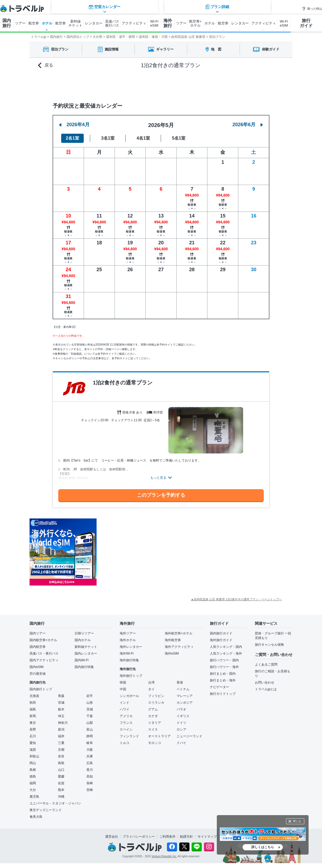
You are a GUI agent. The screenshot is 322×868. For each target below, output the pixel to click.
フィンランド (129, 736)
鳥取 (61, 763)
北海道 (34, 696)
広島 (90, 763)
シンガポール (129, 696)
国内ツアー (38, 633)
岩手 (90, 696)
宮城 (61, 703)
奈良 (61, 756)
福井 (61, 736)
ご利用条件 (167, 837)
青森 (61, 696)
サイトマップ (207, 837)
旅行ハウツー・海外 (224, 667)
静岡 (90, 736)
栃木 (61, 709)
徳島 (33, 776)
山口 (61, 770)
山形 (90, 703)
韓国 (123, 682)
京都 (61, 750)
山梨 (90, 723)
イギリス (183, 716)
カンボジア (185, 703)
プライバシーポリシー (139, 837)
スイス (153, 729)
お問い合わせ (265, 682)
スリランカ (156, 703)
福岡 (33, 783)
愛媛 (61, 776)
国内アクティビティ (44, 660)
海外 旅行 (168, 23)
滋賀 (33, 750)
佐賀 (61, 783)
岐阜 (90, 743)
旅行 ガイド (306, 23)
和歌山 (34, 756)
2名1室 (72, 138)
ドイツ (181, 723)
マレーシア (185, 696)
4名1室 (143, 138)
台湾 (151, 682)
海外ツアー (128, 633)
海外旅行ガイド (221, 640)
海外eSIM (172, 653)
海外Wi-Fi (127, 653)
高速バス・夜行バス (44, 653)
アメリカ (126, 716)
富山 (90, 729)
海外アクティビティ (179, 647)
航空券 (34, 23)
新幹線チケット (86, 647)
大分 (33, 790)
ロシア (181, 729)
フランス (126, 723)
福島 (33, 709)
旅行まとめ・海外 (223, 680)
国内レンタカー (86, 653)
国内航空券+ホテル (43, 640)
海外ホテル (128, 640)
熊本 (61, 790)
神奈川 (63, 723)
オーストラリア (159, 736)
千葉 (90, 716)
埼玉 (61, 716)
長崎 (90, 783)
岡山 (33, 763)
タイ (151, 689)
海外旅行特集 (129, 660)
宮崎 (90, 790)
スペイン (126, 729)
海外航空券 (173, 640)
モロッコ (155, 743)
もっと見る (158, 478)
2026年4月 (74, 125)
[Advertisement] (150, 552)
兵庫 (90, 756)
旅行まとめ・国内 (223, 674)
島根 (33, 770)
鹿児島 (34, 797)
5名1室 (179, 138)
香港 (180, 682)
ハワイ (125, 709)
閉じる (297, 821)
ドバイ (181, 743)
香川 (90, 770)
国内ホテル (83, 640)
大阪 (90, 750)
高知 (90, 776)
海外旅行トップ (131, 676)
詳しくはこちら (263, 847)
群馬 (33, 716)
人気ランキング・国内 (226, 647)
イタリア (155, 723)
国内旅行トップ (41, 689)
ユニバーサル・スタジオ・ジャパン (55, 803)
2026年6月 (248, 125)
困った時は (312, 9)
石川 (33, 736)
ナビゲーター (219, 687)
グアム (153, 709)
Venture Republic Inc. (164, 856)
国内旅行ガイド (221, 633)
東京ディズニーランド (46, 810)
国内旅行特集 (84, 667)
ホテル (47, 23)
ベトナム (183, 689)
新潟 (61, 729)
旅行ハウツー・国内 (224, 660)
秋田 (33, 703)
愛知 (33, 743)
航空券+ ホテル (195, 23)
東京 (33, 723)
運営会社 (112, 837)
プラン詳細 (217, 84)
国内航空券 (38, 647)
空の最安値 (38, 674)
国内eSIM (36, 667)
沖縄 (61, 797)
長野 (33, 729)
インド (125, 703)
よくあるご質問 (266, 664)
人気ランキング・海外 (226, 653)
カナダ (153, 716)
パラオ (181, 709)
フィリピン (156, 696)
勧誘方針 (186, 837)
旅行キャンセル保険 (269, 645)
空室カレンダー (105, 84)
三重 (61, 743)
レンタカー (94, 23)
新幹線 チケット (75, 23)
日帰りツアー (84, 633)
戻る (46, 65)
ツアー (20, 23)
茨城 (90, 709)
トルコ (125, 743)
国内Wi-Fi (82, 660)
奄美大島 (36, 817)
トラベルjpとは (266, 689)
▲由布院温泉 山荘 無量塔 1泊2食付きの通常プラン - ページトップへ (236, 599)
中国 (123, 689)
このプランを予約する (161, 495)
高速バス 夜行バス (112, 23)
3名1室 (108, 138)
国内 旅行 (7, 23)
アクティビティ (134, 23)
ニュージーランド (189, 736)
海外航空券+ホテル (179, 633)
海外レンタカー (131, 647)
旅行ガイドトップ (223, 694)
